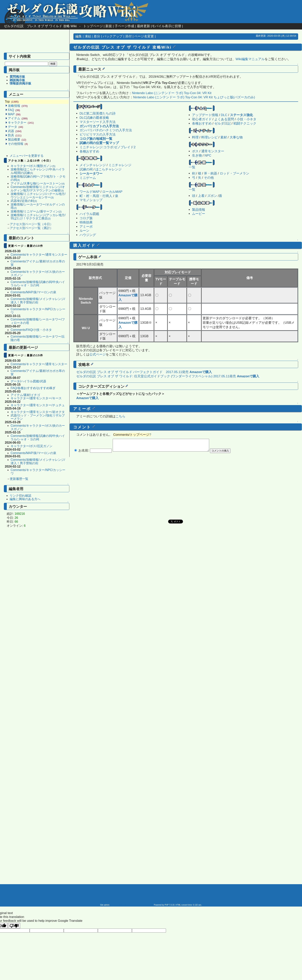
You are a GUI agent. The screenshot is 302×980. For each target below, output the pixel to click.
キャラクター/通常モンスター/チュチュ (38, 405)
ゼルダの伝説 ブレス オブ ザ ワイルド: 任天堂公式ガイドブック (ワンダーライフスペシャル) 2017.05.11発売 (156, 376)
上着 (201, 196)
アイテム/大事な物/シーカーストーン (38, 183)
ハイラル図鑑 (89, 214)
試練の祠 (86, 169)
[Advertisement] (35, 43)
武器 (15, 131)
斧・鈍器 (211, 173)
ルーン (84, 231)
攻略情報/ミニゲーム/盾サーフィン (36, 211)
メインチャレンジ (93, 165)
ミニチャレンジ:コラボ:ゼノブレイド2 (108, 147)
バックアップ (113, 36)
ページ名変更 (144, 36)
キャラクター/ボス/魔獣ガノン (33, 166)
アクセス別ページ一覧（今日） (31, 224)
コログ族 (86, 218)
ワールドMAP (90, 192)
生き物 (197, 155)
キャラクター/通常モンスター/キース (36, 398)
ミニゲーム (88, 178)
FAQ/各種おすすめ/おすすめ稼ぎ (33, 388)
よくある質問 (224, 119)
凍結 (88, 36)
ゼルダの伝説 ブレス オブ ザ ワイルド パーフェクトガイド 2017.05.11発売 (132, 372)
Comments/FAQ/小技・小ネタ (31, 330)
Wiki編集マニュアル (250, 59)
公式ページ (98, 354)
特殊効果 (86, 222)
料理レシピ (209, 137)
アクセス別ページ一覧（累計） (31, 228)
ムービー (199, 214)
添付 (128, 36)
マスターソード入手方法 (98, 122)
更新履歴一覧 (19, 479)
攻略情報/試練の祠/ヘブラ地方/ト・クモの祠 (38, 178)
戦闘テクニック (245, 123)
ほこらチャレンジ (108, 169)
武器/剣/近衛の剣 (24, 201)
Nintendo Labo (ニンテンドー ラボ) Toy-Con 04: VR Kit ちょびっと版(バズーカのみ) (194, 97)
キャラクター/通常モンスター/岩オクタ (38, 412)
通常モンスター (213, 151)
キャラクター (21, 123)
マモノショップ (91, 200)
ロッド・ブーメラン (234, 173)
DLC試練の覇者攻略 (94, 118)
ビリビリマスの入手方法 (98, 134)
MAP (14, 114)
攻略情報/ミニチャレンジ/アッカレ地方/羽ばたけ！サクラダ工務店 (38, 217)
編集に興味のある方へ (25, 499)
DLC (224, 115)
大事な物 (236, 137)
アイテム (18, 118)
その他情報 (18, 144)
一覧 (192, 167)
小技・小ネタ (247, 119)
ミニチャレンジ (120, 165)
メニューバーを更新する (27, 156)
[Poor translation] (14, 926)
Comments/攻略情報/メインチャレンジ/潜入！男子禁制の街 (38, 301)
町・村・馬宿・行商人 (96, 196)
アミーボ (86, 227)
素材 (224, 137)
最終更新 (143, 26)
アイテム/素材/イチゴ (25, 395)
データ (16, 127)
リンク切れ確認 (20, 496)
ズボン (212, 196)
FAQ (14, 110)
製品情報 (199, 210)
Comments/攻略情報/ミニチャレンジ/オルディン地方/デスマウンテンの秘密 (38, 189)
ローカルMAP (112, 192)
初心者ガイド (202, 119)
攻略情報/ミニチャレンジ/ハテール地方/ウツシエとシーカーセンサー (38, 196)
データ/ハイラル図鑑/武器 (28, 381)
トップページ (93, 26)
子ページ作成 (124, 26)
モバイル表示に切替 (167, 26)
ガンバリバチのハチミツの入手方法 (106, 130)
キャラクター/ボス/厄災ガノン (31, 446)
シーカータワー (91, 174)
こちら (120, 416)
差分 (97, 36)
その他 (209, 178)
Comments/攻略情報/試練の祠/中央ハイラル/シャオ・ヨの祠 (38, 284)
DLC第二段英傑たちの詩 (98, 113)
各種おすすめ (202, 123)
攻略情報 (18, 106)
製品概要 (17, 139)
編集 (79, 36)
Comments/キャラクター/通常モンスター (39, 255)
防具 (15, 135)
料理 (195, 137)
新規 (109, 26)
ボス (195, 151)
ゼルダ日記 (223, 123)
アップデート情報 (205, 115)
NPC (208, 155)
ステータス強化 (241, 115)
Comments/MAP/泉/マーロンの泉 (33, 292)
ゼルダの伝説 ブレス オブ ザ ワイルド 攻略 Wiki (40, 26)
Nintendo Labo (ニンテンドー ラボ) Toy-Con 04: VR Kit (172, 93)
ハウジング (88, 235)
